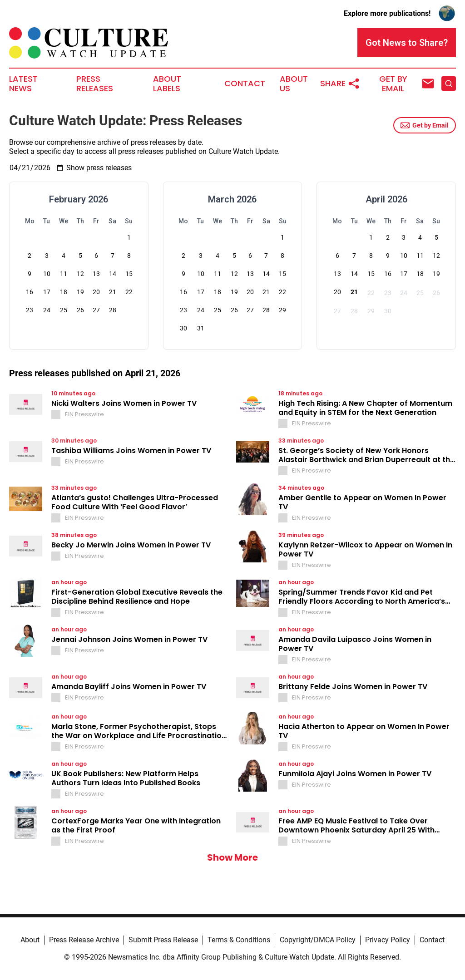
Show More (232, 857)
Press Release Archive (84, 940)
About (30, 940)
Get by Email (425, 125)
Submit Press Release (163, 940)
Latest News (23, 84)
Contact (245, 84)
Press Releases (95, 84)
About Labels (167, 84)
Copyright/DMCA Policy (318, 940)
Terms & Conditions (239, 940)
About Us (294, 84)
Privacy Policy (388, 940)
